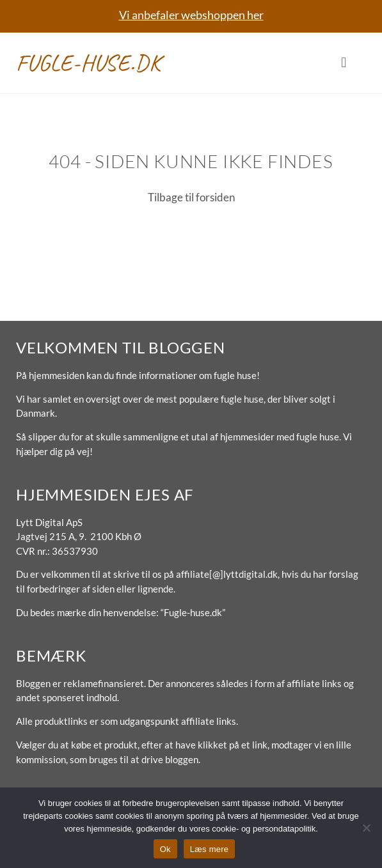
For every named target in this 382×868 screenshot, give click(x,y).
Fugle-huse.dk (88, 63)
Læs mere (210, 849)
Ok (165, 849)
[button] (344, 63)
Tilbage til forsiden (191, 197)
